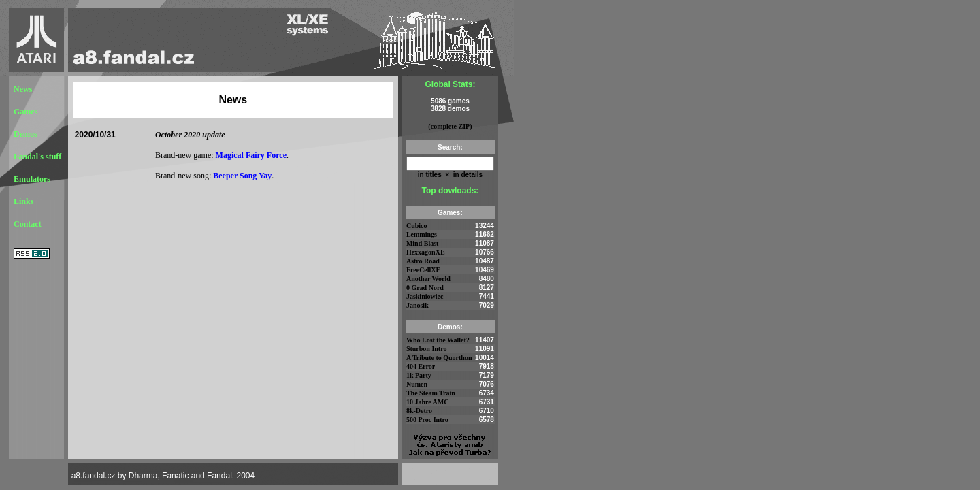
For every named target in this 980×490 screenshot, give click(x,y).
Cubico (417, 226)
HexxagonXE (426, 252)
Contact (28, 224)
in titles (430, 175)
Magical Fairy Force (251, 155)
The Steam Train (431, 393)
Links (23, 201)
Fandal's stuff (37, 157)
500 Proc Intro (427, 420)
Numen (417, 384)
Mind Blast (423, 243)
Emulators (32, 179)
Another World (428, 279)
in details (467, 175)
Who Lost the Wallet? (438, 340)
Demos (26, 134)
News (23, 89)
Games (26, 112)
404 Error (421, 366)
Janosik (418, 305)
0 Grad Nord (425, 288)
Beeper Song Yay (242, 176)
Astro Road (423, 261)
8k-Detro (419, 411)
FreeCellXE (423, 270)
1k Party (419, 375)
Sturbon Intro (427, 349)
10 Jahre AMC (428, 402)
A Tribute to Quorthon (439, 358)
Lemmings (422, 234)
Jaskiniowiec (425, 296)
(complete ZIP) (450, 126)
